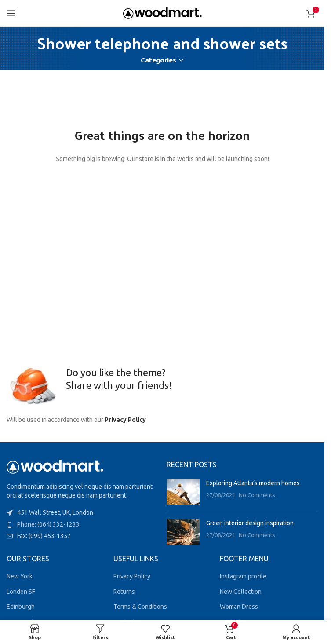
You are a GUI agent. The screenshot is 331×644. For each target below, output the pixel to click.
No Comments (257, 495)
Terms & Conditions (140, 607)
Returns (124, 592)
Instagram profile (243, 576)
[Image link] (55, 466)
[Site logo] (162, 13)
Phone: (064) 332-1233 (48, 524)
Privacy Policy (125, 420)
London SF (21, 592)
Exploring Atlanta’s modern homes (253, 483)
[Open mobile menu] (11, 13)
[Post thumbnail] (183, 492)
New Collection (241, 592)
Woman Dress (239, 607)
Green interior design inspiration (250, 523)
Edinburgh (21, 607)
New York (20, 576)
